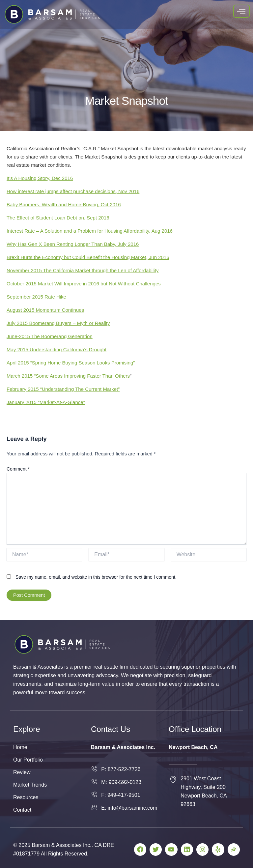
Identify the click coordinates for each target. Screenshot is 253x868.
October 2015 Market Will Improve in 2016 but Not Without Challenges (84, 284)
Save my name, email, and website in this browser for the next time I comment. (96, 577)
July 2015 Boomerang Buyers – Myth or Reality (58, 323)
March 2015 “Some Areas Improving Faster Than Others (68, 376)
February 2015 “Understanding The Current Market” (63, 389)
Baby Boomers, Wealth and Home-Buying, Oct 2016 (64, 204)
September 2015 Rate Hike (36, 297)
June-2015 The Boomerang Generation (50, 336)
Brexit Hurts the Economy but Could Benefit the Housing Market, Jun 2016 (88, 257)
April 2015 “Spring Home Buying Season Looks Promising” (71, 363)
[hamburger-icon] (241, 11)
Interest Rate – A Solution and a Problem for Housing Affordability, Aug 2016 (90, 231)
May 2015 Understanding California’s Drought (56, 349)
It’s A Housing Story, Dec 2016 (40, 178)
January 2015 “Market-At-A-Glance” (46, 402)
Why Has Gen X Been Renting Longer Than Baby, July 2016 (73, 244)
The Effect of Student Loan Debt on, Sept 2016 (58, 218)
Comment (18, 469)
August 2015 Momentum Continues (45, 310)
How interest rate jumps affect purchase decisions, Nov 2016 (73, 191)
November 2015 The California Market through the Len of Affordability (83, 270)
